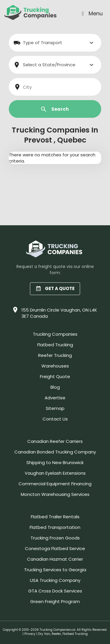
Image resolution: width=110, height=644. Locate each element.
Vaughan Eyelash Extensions (55, 473)
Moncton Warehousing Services (55, 494)
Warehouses (55, 366)
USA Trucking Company (55, 580)
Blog (55, 387)
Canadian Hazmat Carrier (55, 559)
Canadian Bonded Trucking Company (55, 452)
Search (55, 109)
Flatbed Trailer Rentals (55, 517)
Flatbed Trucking (55, 345)
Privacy (30, 634)
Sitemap (55, 408)
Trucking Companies (55, 334)
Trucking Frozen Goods (55, 538)
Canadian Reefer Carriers (55, 441)
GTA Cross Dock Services (55, 591)
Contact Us (55, 419)
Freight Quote (55, 376)
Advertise (55, 398)
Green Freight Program (55, 601)
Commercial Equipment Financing (55, 484)
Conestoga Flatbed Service (55, 548)
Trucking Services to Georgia (55, 570)
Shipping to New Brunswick (55, 462)
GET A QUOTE (55, 288)
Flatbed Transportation (55, 527)
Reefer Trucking (55, 355)
